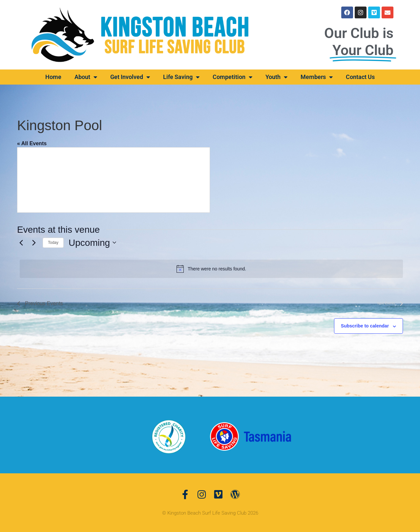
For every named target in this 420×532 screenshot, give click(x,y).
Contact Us (360, 77)
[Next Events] (34, 243)
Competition (232, 77)
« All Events (32, 143)
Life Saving (181, 77)
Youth (276, 77)
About (86, 77)
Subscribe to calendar (365, 326)
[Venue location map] (114, 180)
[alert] (211, 269)
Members (317, 77)
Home (53, 77)
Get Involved (130, 77)
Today (53, 243)
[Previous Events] (21, 243)
